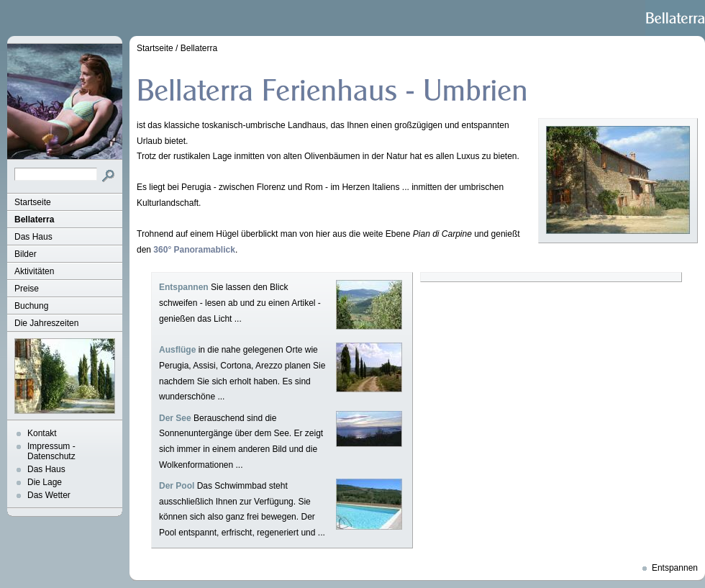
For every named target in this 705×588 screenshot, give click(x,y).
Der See (175, 418)
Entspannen (184, 287)
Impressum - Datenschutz (51, 451)
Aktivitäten (34, 271)
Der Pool (177, 486)
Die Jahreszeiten (46, 323)
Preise (27, 289)
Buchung (31, 306)
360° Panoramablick (194, 250)
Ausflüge (177, 350)
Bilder (26, 254)
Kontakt (42, 433)
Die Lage (45, 482)
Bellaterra (34, 220)
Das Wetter (49, 495)
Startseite (33, 202)
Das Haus (33, 237)
